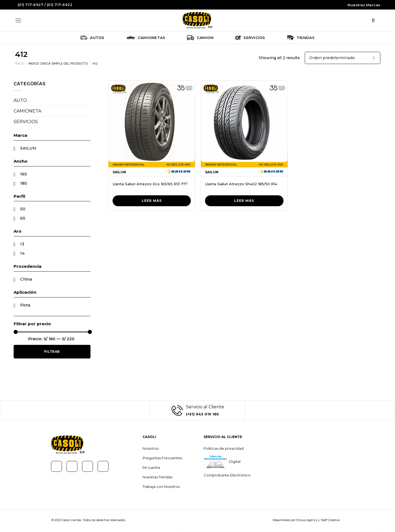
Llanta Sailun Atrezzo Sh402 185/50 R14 (241, 184)
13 (22, 244)
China (26, 279)
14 (22, 253)
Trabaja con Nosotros (161, 487)
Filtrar (52, 352)
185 (24, 183)
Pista (25, 305)
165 (24, 174)
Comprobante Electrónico (227, 475)
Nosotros (151, 448)
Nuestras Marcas (364, 5)
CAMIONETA (27, 111)
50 (23, 209)
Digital (234, 461)
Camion (200, 38)
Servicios (250, 38)
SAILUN (28, 148)
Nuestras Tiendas (157, 477)
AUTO (20, 100)
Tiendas (301, 38)
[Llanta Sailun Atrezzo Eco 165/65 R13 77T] (152, 124)
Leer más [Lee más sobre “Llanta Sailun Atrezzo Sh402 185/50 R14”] (244, 201)
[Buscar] (373, 20)
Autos (92, 38)
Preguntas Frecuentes (162, 458)
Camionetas (146, 38)
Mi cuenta (151, 467)
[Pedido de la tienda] (343, 58)
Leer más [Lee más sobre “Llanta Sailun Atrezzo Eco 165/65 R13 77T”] (152, 201)
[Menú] (18, 20)
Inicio (19, 63)
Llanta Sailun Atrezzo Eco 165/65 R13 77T (150, 184)
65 (23, 218)
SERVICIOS (26, 122)
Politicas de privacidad (224, 448)
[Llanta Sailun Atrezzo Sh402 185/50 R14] (244, 124)
